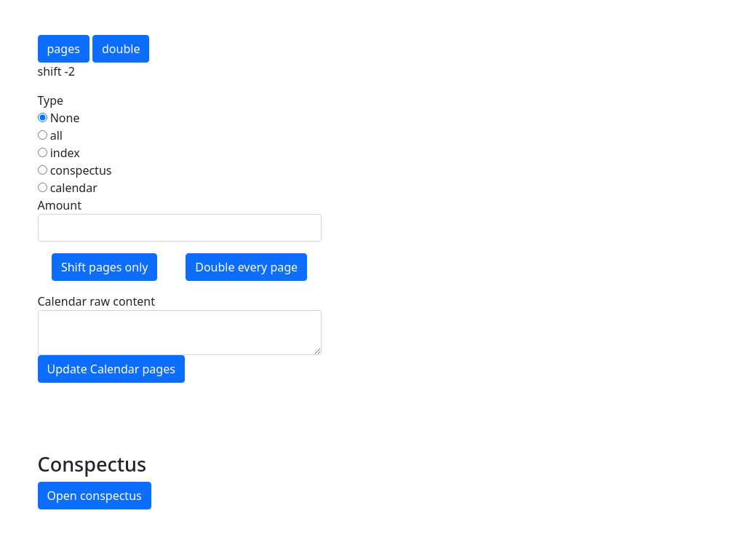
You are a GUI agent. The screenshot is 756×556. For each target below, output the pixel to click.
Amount (60, 205)
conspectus (75, 170)
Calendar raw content (96, 301)
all (50, 135)
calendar (68, 188)
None (59, 118)
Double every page (246, 267)
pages (64, 49)
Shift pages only (105, 267)
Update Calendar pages (111, 369)
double (121, 49)
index (59, 153)
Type (51, 100)
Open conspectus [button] (95, 496)
